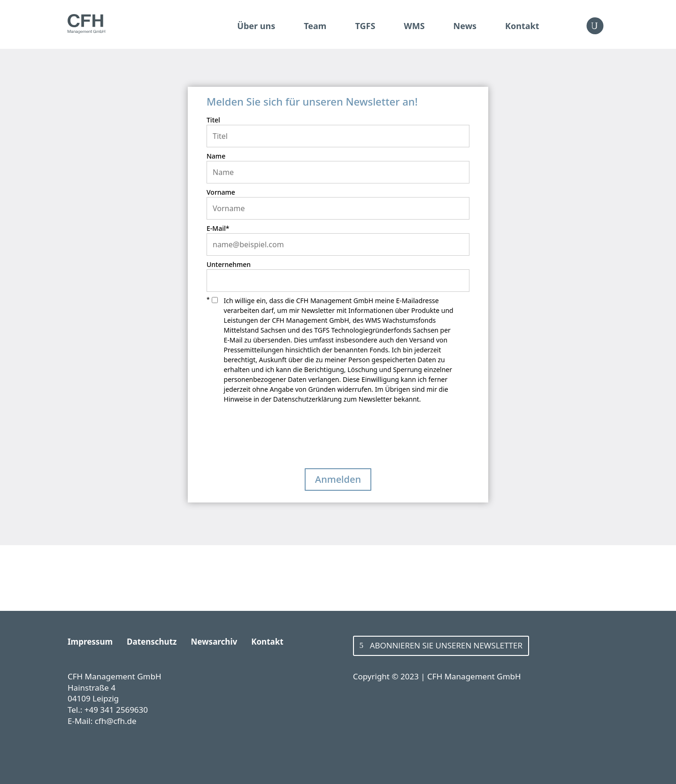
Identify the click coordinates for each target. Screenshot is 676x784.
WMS (414, 26)
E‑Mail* (218, 228)
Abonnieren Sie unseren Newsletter (446, 645)
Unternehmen (229, 264)
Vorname (221, 192)
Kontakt (522, 26)
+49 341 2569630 (116, 710)
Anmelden (338, 479)
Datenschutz (152, 642)
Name (216, 156)
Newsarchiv (214, 642)
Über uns (256, 26)
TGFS (365, 26)
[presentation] (278, 439)
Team (315, 26)
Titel (213, 120)
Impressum (90, 642)
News (465, 26)
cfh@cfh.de (116, 721)
